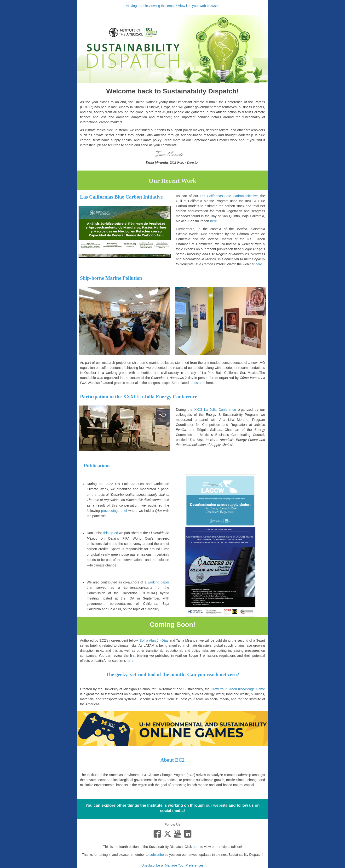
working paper (158, 582)
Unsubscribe (151, 865)
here (196, 847)
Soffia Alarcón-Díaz (154, 640)
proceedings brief (114, 511)
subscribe (157, 855)
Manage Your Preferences (184, 865)
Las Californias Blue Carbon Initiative (229, 196)
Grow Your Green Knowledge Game (238, 689)
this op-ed (111, 533)
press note (197, 383)
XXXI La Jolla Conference (215, 410)
